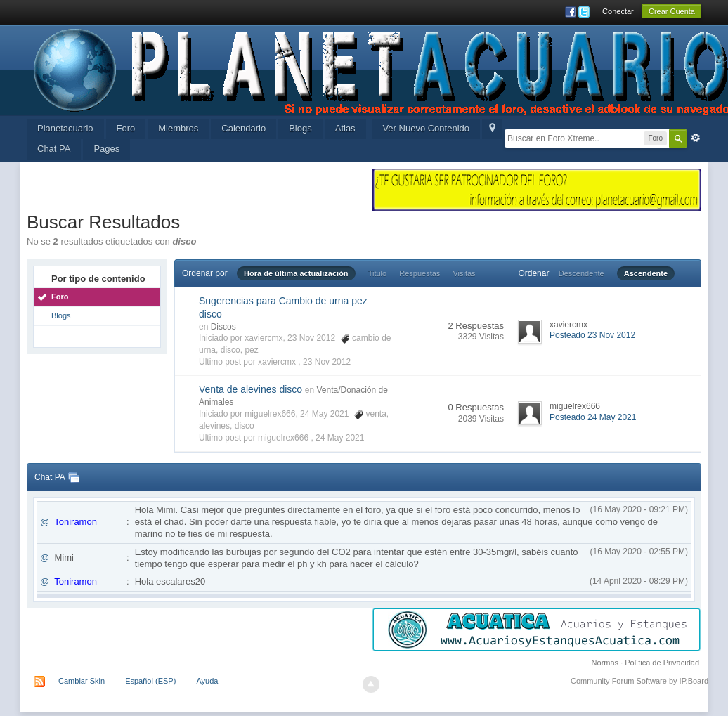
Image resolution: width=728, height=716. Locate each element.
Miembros (178, 128)
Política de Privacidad (662, 663)
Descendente (581, 273)
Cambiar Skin (82, 681)
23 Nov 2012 (327, 362)
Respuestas (420, 273)
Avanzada (696, 138)
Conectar (618, 11)
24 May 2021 (340, 438)
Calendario (243, 128)
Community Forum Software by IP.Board (639, 681)
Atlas (345, 128)
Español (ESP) (150, 681)
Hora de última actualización (296, 273)
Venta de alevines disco (251, 389)
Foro (126, 128)
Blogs (300, 128)
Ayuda (207, 681)
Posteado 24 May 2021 (593, 417)
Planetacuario (65, 128)
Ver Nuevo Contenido (426, 128)
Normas (605, 663)
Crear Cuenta (672, 11)
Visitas (464, 273)
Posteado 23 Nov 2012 (592, 335)
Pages (106, 149)
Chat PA (54, 149)
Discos (223, 327)
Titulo (378, 273)
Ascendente (646, 273)
